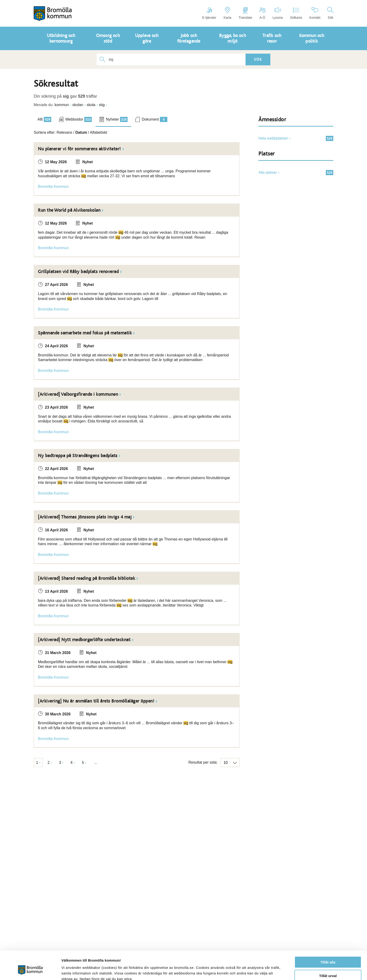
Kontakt (315, 13)
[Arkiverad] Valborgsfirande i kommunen (78, 394)
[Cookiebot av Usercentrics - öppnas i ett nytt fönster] (30, 971)
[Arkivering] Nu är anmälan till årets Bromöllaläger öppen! (96, 701)
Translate (245, 13)
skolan (78, 105)
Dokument (154, 119)
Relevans (64, 132)
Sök (330, 13)
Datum (81, 132)
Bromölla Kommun (53, 187)
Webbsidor (79, 119)
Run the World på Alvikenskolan (69, 210)
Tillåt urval (328, 953)
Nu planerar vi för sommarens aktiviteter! (79, 149)
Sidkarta (296, 13)
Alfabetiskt (99, 132)
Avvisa (328, 966)
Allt (44, 119)
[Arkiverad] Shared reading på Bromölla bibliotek (86, 578)
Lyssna (278, 13)
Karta (227, 13)
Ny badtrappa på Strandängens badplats (78, 456)
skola (91, 105)
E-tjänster (209, 13)
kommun (62, 105)
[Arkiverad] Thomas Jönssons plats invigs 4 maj (85, 517)
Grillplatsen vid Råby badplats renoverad (78, 272)
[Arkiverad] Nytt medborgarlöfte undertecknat (84, 640)
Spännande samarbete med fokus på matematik (85, 333)
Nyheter (117, 119)
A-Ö (262, 13)
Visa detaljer (254, 971)
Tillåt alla (328, 939)
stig (102, 105)
